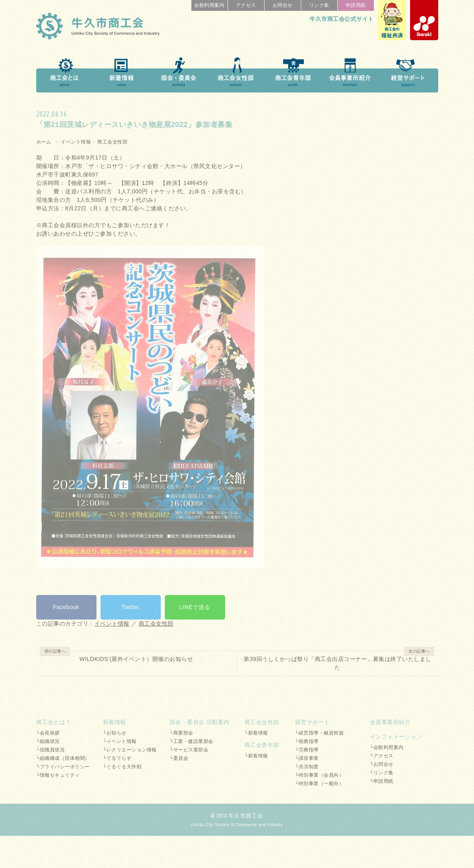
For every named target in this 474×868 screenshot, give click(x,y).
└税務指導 (307, 741)
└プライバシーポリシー (63, 767)
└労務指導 (307, 750)
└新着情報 (256, 733)
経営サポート (313, 722)
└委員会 (179, 758)
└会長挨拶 (48, 733)
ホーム (44, 142)
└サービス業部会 (189, 750)
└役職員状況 (51, 750)
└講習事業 (307, 758)
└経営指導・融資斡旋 (320, 733)
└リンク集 (382, 773)
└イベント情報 (120, 741)
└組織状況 (48, 741)
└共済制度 (307, 767)
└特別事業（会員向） (320, 775)
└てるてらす (117, 758)
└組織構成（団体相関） (63, 758)
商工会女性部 (112, 142)
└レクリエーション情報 (130, 750)
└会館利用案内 (387, 747)
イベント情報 (76, 142)
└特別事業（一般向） (320, 784)
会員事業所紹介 (390, 722)
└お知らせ (115, 733)
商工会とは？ (54, 722)
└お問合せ (382, 764)
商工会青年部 (262, 745)
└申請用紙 (382, 781)
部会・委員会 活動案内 (200, 722)
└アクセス (382, 756)
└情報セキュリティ (58, 775)
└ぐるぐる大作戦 (122, 767)
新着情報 (115, 722)
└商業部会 (182, 733)
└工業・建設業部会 (192, 741)
